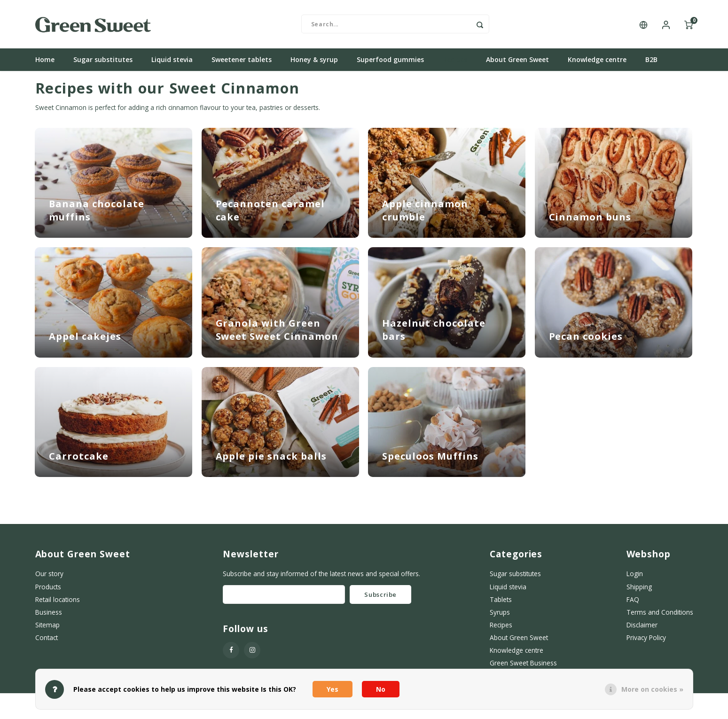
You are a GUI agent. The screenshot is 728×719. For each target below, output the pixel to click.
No (381, 689)
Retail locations (58, 603)
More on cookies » (652, 689)
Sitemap (47, 628)
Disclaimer (642, 628)
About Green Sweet (517, 63)
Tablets (501, 603)
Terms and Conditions (660, 615)
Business (49, 615)
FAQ (633, 603)
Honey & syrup (314, 63)
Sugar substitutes (103, 63)
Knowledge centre (597, 63)
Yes (333, 689)
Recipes (455, 63)
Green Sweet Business (523, 667)
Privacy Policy (646, 641)
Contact (47, 641)
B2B (651, 63)
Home (45, 63)
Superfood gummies (390, 63)
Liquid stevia (172, 63)
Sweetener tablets (242, 63)
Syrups (500, 615)
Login (635, 577)
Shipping (639, 590)
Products (48, 590)
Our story (49, 577)
